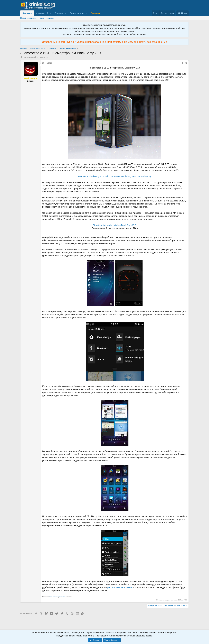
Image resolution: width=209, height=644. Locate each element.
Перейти (62, 597)
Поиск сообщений (47, 18)
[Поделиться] (182, 63)
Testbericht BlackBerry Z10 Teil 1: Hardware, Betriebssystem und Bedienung (115, 176)
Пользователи (77, 13)
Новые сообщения (28, 18)
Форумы (27, 13)
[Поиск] (183, 13)
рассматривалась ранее (120, 587)
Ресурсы (59, 13)
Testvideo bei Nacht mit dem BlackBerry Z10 (115, 225)
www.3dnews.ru (54, 597)
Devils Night (28, 57)
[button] (51, 13)
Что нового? (42, 13)
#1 (186, 63)
